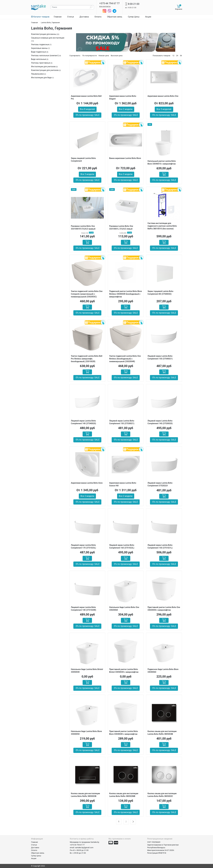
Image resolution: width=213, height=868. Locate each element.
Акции (148, 17)
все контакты (105, 6)
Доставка (84, 17)
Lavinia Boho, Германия (50, 23)
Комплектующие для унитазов (45, 70)
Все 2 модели (126, 109)
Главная (58, 17)
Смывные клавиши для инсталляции (48, 38)
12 (173, 56)
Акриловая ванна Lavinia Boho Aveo (87, 483)
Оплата (98, 17)
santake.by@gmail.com (84, 848)
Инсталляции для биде (41, 78)
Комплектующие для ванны (44, 34)
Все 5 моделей (164, 109)
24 (177, 56)
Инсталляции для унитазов (43, 67)
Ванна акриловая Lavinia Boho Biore (125, 158)
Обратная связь (115, 17)
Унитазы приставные (41, 63)
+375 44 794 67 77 (109, 3)
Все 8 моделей (87, 109)
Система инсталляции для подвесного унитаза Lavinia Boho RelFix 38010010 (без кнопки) (162, 226)
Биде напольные (39, 59)
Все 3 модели (87, 174)
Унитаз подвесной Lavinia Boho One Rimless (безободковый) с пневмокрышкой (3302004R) (125, 359)
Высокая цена (117, 56)
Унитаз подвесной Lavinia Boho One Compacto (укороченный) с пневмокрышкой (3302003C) (87, 294)
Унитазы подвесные (40, 44)
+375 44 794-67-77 (77, 845)
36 (181, 56)
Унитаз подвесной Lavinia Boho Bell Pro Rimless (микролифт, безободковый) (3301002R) (87, 359)
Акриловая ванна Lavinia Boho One (163, 96)
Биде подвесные (39, 52)
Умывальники (37, 74)
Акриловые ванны (39, 48)
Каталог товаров (40, 17)
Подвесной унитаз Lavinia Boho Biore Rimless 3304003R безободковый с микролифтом (126, 294)
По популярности (90, 56)
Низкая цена (104, 56)
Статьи (71, 17)
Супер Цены (134, 17)
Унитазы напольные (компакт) (45, 55)
